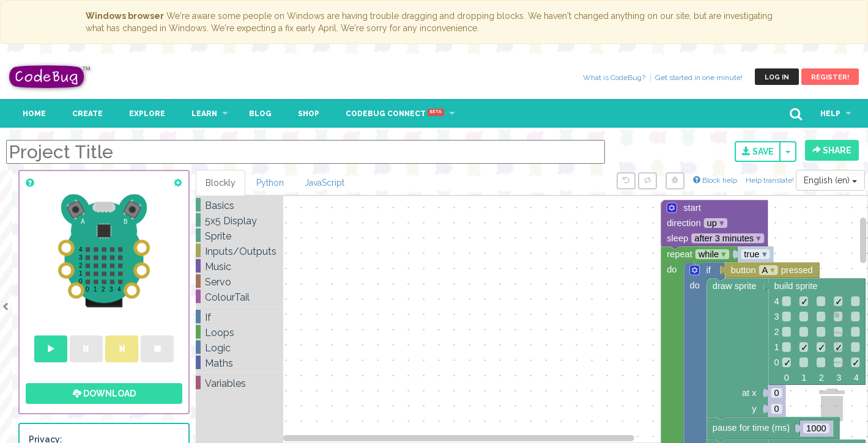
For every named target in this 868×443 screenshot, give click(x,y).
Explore (147, 114)
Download (104, 394)
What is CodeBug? (614, 78)
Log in (777, 77)
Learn (204, 114)
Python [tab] (270, 183)
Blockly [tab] (221, 183)
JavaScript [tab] (325, 183)
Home (34, 114)
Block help (715, 180)
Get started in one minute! (699, 78)
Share (832, 150)
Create (87, 114)
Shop (309, 114)
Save (758, 152)
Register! (830, 77)
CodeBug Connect (395, 114)
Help (830, 114)
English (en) (830, 180)
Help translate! (771, 180)
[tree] (239, 295)
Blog (260, 114)
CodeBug (50, 77)
